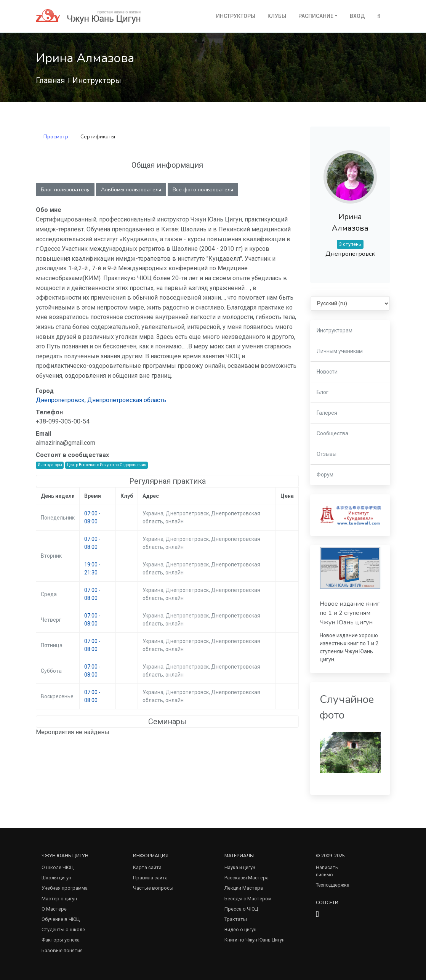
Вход (357, 16)
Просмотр (56, 137)
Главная (50, 80)
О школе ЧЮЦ (58, 867)
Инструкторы (236, 16)
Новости (327, 372)
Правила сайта (150, 878)
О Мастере (54, 909)
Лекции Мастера (244, 888)
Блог (323, 392)
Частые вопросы (153, 888)
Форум (325, 475)
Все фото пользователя (203, 190)
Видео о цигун (240, 929)
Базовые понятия (62, 950)
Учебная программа (65, 888)
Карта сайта (147, 867)
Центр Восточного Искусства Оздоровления (107, 465)
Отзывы (327, 454)
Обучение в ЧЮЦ (61, 919)
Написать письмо (327, 871)
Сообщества (332, 433)
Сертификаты (98, 137)
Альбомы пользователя (131, 190)
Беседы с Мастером (248, 899)
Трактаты (236, 919)
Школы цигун (56, 878)
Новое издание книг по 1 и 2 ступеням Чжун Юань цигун (350, 613)
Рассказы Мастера (247, 878)
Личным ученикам (340, 351)
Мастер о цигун (59, 899)
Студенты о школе (63, 929)
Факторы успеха (61, 940)
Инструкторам (335, 330)
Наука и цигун (240, 867)
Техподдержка (333, 885)
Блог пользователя (65, 190)
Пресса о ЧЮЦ (241, 909)
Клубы (277, 16)
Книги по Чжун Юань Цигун (255, 940)
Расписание (316, 16)
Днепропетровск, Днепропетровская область (101, 400)
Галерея (327, 413)
